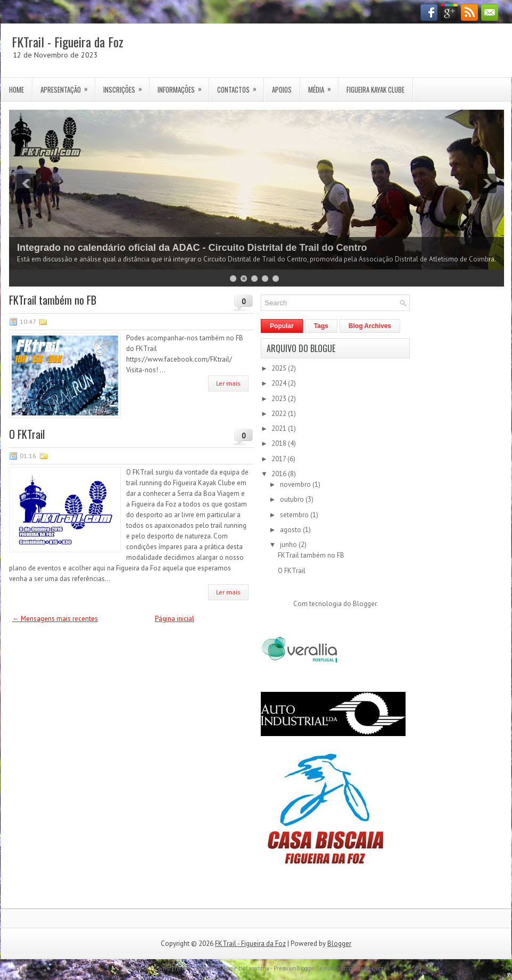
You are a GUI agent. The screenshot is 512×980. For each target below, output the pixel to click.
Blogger (365, 604)
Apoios (282, 89)
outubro (293, 499)
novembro (296, 484)
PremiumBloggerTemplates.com (314, 968)
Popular (282, 326)
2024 (280, 383)
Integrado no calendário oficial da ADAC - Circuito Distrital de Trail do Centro (192, 248)
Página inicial (175, 619)
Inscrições (126, 86)
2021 (280, 428)
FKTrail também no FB (53, 300)
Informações (183, 86)
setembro (295, 515)
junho (289, 545)
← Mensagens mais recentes (55, 619)
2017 (279, 459)
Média (323, 86)
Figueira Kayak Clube (375, 89)
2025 (280, 368)
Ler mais (228, 383)
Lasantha (258, 968)
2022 (280, 414)
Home (16, 89)
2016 (280, 474)
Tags (321, 326)
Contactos (240, 86)
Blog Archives (370, 326)
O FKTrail (27, 434)
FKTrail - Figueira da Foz (68, 42)
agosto (291, 530)
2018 (280, 443)
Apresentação (68, 86)
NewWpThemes (171, 968)
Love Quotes (374, 968)
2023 (280, 399)
